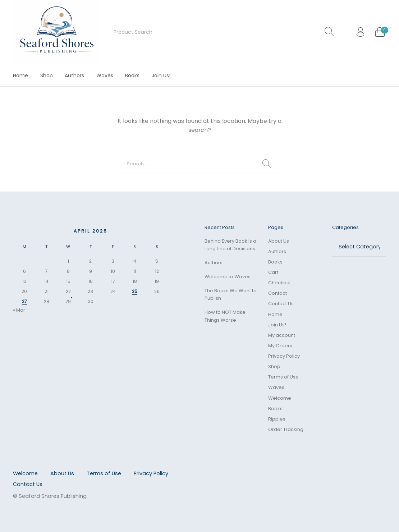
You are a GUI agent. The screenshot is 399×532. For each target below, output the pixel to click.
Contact (278, 293)
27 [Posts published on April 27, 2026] (24, 301)
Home (275, 314)
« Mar (19, 310)
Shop (274, 366)
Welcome (280, 398)
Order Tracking (286, 429)
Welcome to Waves (228, 277)
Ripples (277, 419)
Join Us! (277, 325)
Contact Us (281, 304)
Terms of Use (283, 377)
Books (275, 262)
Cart (273, 272)
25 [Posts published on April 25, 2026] (135, 291)
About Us (279, 241)
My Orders (280, 346)
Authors (214, 263)
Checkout (279, 283)
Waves (276, 387)
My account (282, 335)
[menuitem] (20, 75)
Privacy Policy (284, 356)
